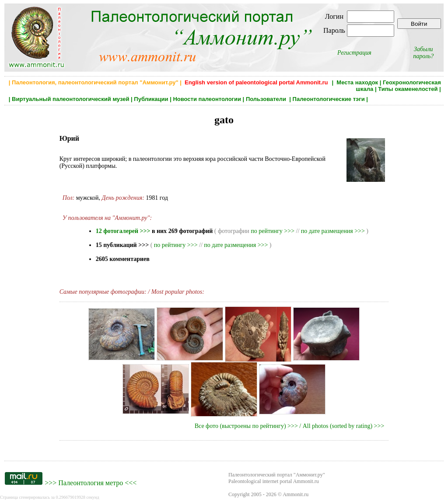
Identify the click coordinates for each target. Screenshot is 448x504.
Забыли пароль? (423, 53)
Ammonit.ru (296, 494)
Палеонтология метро (91, 483)
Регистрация (354, 53)
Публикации (151, 99)
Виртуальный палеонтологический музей (70, 99)
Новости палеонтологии (207, 99)
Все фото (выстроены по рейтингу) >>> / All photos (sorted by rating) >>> (290, 426)
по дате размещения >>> (333, 231)
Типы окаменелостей (408, 89)
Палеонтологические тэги (329, 99)
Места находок (357, 82)
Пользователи (267, 99)
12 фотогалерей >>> (123, 231)
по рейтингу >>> (273, 231)
